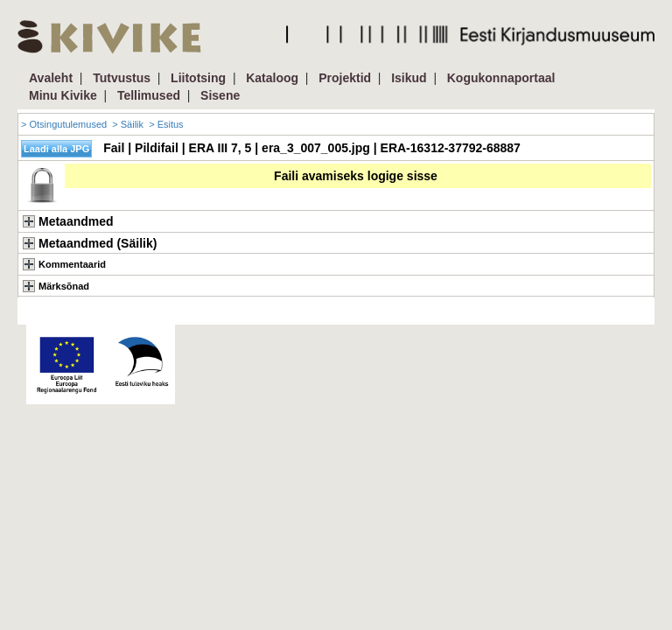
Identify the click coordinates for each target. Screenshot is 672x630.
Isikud (409, 78)
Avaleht (51, 78)
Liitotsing (198, 78)
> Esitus (166, 124)
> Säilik (128, 124)
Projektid (345, 78)
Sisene (220, 95)
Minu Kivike (63, 95)
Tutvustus (122, 78)
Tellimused (149, 95)
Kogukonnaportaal (501, 78)
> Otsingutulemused (64, 124)
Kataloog (272, 78)
